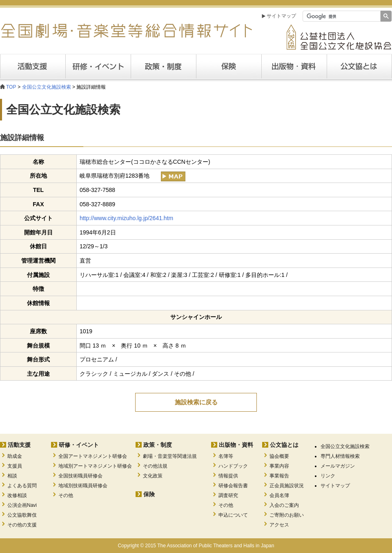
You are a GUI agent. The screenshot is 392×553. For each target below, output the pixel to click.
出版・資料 (294, 66)
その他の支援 (22, 525)
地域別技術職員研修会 (83, 486)
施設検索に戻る (196, 402)
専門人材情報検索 (340, 456)
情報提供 (228, 476)
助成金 (15, 456)
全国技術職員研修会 (80, 476)
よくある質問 (22, 486)
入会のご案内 (284, 505)
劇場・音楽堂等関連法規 (170, 456)
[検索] (341, 16)
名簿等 (226, 456)
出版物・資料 (236, 445)
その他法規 (155, 466)
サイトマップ (281, 16)
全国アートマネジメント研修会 (93, 456)
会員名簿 (279, 495)
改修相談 (17, 495)
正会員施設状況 (287, 486)
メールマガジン (338, 466)
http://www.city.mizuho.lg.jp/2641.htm (126, 218)
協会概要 (279, 456)
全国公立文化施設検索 (47, 87)
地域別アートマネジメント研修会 (95, 466)
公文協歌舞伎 (22, 515)
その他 (66, 495)
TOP (11, 87)
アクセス (279, 525)
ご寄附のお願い (287, 515)
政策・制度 (163, 66)
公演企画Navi (22, 505)
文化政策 (153, 476)
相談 (12, 476)
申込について (233, 515)
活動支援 (33, 66)
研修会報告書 (233, 486)
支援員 (15, 466)
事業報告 (279, 476)
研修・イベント (79, 445)
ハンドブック (233, 466)
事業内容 (279, 466)
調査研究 (228, 495)
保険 (229, 66)
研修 (98, 66)
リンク (328, 476)
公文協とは (392, 66)
